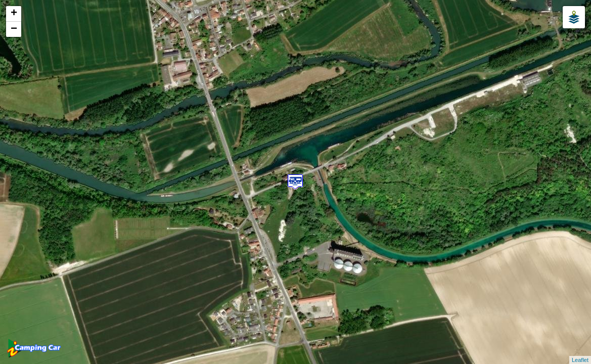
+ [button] (14, 14)
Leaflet (580, 360)
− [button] (14, 29)
